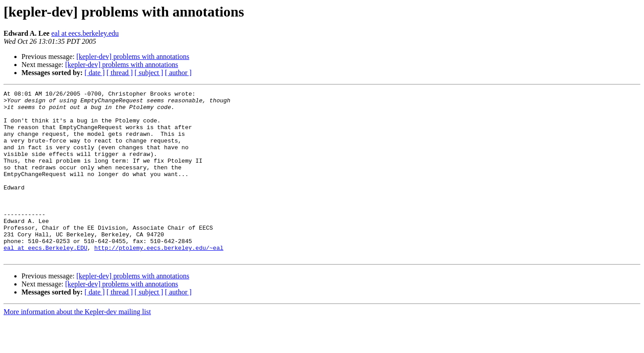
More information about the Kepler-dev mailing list (77, 345)
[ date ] (95, 73)
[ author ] (178, 73)
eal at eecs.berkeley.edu (85, 33)
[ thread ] (120, 73)
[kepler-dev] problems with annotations (133, 57)
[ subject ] (149, 73)
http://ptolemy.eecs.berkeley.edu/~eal (159, 280)
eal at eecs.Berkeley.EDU (45, 280)
